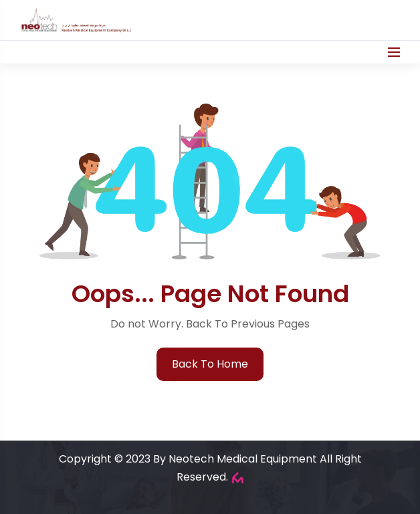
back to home (210, 364)
